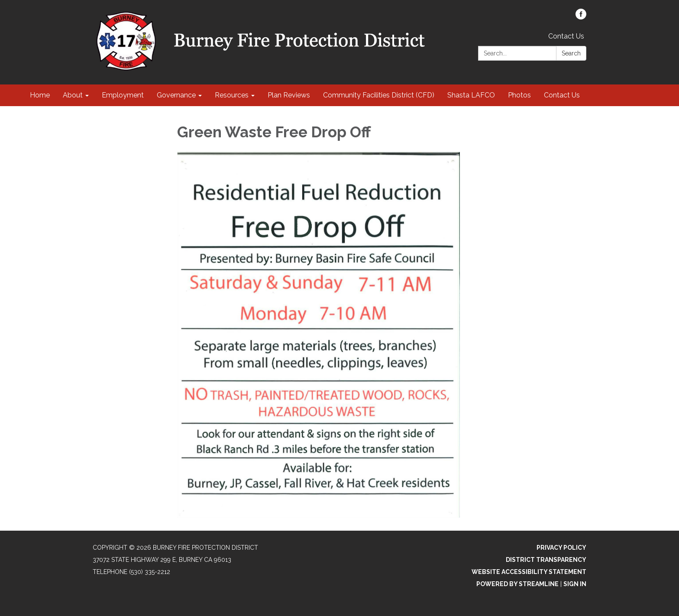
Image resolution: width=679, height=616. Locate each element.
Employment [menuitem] (123, 95)
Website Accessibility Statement (529, 572)
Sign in (575, 584)
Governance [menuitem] (176, 95)
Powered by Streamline (517, 584)
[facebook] (581, 17)
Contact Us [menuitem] (562, 95)
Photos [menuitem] (519, 95)
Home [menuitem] (40, 95)
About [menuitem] (73, 95)
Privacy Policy (561, 548)
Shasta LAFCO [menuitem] (471, 95)
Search (571, 53)
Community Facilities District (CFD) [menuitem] (379, 95)
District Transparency (546, 560)
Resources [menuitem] (232, 95)
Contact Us (566, 36)
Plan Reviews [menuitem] (289, 95)
